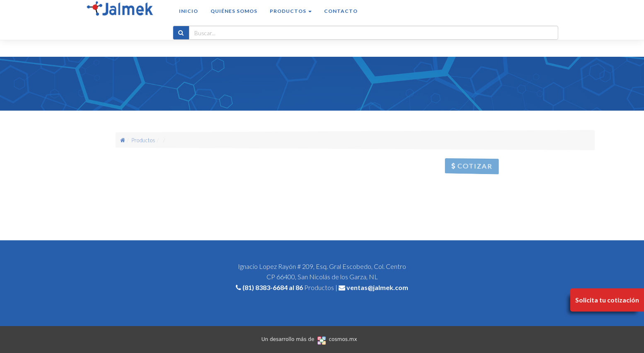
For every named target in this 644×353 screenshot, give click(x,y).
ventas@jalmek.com (377, 287)
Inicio (189, 19)
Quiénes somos (234, 19)
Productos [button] (291, 19)
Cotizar (480, 168)
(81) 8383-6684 (265, 287)
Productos (157, 140)
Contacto (341, 19)
